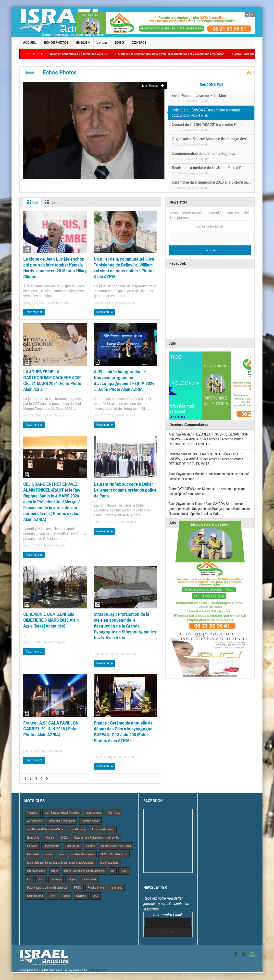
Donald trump (78, 829)
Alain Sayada (200, 101)
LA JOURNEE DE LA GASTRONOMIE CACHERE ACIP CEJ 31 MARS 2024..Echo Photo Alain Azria (52, 381)
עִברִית (102, 45)
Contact (139, 45)
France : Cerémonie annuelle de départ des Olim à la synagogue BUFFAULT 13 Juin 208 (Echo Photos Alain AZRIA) (123, 732)
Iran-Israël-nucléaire (82, 854)
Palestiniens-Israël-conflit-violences (47, 888)
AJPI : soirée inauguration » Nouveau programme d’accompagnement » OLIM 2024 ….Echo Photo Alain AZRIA (124, 381)
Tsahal (66, 896)
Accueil (30, 45)
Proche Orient (96, 888)
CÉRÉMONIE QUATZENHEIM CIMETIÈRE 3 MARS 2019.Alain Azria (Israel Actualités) (51, 620)
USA (96, 896)
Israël (54, 871)
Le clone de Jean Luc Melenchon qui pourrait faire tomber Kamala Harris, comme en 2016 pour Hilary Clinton (55, 268)
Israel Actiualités (109, 863)
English (83, 45)
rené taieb (116, 888)
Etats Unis (33, 838)
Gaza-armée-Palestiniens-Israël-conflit (96, 838)
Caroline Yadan (90, 821)
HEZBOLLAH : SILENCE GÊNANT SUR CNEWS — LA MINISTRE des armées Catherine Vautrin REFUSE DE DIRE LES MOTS (208, 439)
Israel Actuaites (36, 871)
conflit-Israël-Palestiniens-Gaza (45, 829)
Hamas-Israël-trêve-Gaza (116, 846)
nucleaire (56, 879)
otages (72, 879)
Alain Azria (114, 813)
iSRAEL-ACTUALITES (114, 854)
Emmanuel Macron (103, 829)
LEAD (124, 871)
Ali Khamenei (35, 821)
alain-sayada (94, 813)
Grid (31, 202)
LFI (29, 879)
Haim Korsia (73, 846)
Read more (34, 312)
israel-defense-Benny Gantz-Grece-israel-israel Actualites (60, 863)
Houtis (49, 854)
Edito (119, 45)
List (50, 202)
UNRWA (81, 896)
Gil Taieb (32, 846)
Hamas (90, 846)
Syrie (52, 896)
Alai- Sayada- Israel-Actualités (62, 813)
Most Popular (153, 86)
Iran (62, 854)
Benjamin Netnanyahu (62, 821)
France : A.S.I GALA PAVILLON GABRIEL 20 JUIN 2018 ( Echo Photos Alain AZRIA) (51, 729)
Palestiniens (89, 879)
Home (29, 72)
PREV (78, 888)
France (50, 838)
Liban (41, 879)
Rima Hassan (35, 896)
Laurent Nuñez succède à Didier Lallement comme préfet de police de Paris (125, 490)
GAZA (64, 838)
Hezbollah (33, 854)
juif (113, 871)
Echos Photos (56, 45)
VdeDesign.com (97, 970)
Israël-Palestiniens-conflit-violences (84, 871)
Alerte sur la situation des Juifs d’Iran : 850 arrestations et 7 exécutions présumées (179, 54)
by (189, 101)
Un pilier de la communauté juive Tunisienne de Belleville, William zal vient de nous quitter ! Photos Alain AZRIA (124, 268)
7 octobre (33, 813)
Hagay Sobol (51, 846)
